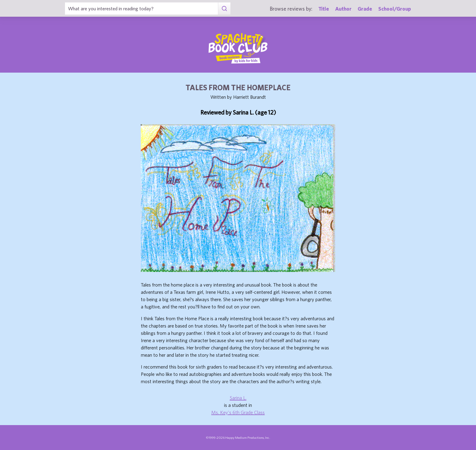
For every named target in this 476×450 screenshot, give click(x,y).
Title (324, 9)
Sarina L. (238, 398)
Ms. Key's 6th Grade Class (238, 412)
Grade (365, 9)
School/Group (395, 9)
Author (343, 9)
